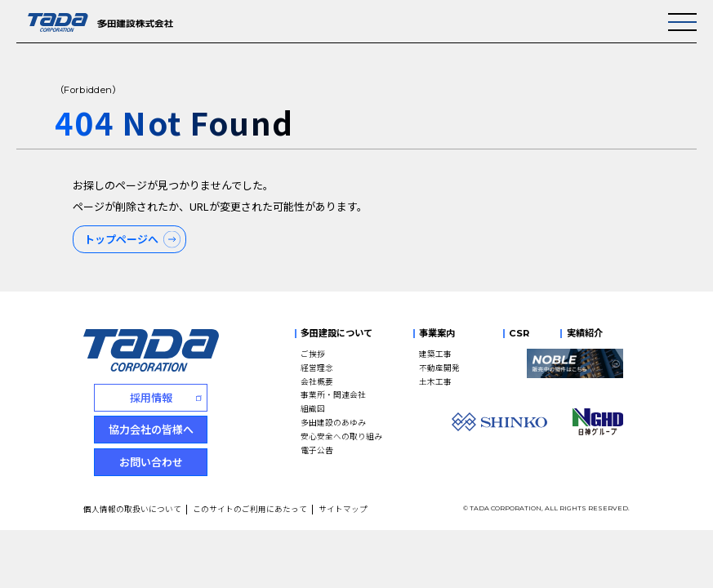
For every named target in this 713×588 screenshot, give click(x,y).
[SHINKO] (500, 422)
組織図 (313, 408)
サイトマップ (343, 509)
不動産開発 (439, 367)
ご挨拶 (313, 354)
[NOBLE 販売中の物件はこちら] (575, 364)
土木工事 (435, 381)
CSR (519, 334)
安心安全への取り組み (341, 436)
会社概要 (317, 381)
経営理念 (317, 367)
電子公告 (317, 450)
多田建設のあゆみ (333, 422)
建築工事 (435, 354)
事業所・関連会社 (333, 394)
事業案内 (437, 334)
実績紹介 (585, 334)
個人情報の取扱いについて (132, 509)
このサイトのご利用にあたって (250, 509)
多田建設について (336, 334)
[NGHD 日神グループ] (598, 421)
